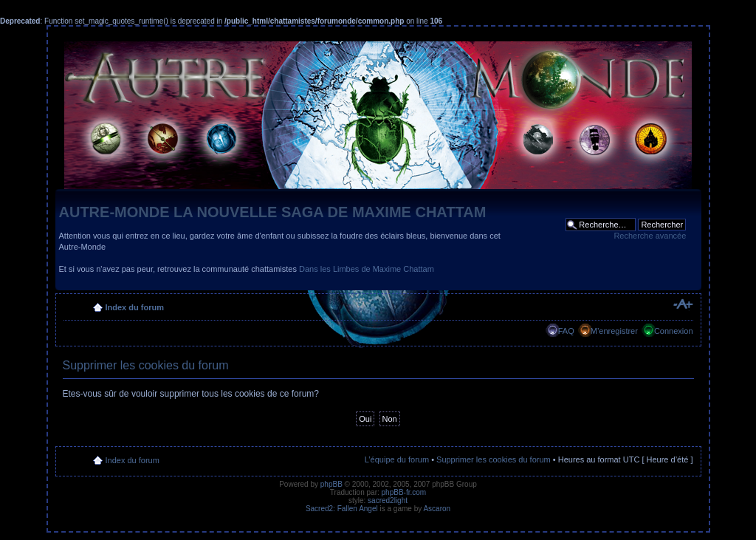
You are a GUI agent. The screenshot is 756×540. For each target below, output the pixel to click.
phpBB (331, 484)
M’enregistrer (614, 331)
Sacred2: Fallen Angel (342, 509)
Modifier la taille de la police (683, 304)
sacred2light (388, 500)
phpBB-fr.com (404, 492)
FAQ (566, 331)
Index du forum (135, 307)
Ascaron (437, 509)
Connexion (674, 331)
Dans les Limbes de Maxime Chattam (367, 269)
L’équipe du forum (397, 459)
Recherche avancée (650, 236)
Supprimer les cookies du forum (494, 459)
